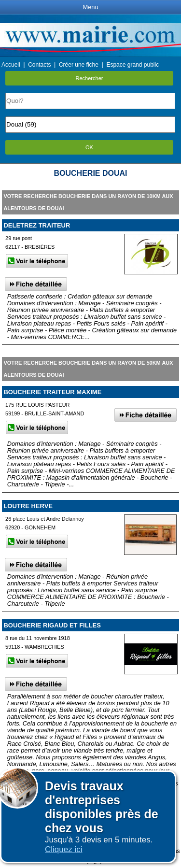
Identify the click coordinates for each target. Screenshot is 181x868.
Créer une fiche (79, 65)
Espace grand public (132, 65)
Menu (90, 7)
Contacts (39, 65)
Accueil (11, 65)
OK (89, 147)
